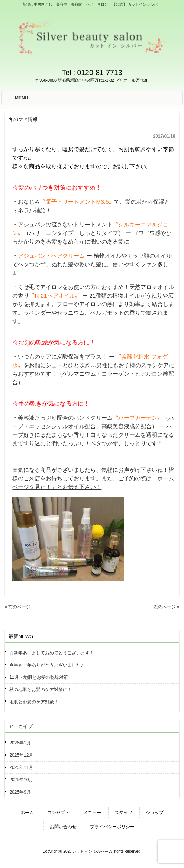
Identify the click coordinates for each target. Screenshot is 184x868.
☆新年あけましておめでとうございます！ (52, 653)
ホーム (27, 813)
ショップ (155, 813)
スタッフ (123, 813)
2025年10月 (21, 780)
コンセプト (58, 813)
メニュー (92, 813)
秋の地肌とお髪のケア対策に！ (41, 690)
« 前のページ (17, 607)
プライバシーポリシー (112, 827)
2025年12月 (21, 755)
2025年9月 (20, 792)
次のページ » (167, 607)
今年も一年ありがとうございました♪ (46, 665)
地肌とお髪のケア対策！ (34, 702)
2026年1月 (20, 743)
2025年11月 (21, 767)
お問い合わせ (63, 827)
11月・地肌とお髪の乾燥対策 (38, 677)
